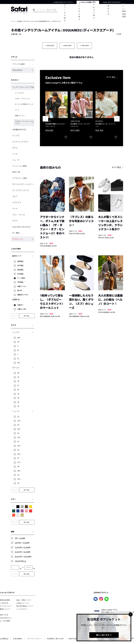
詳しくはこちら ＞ (104, 635)
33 (18, 394)
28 (18, 373)
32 (18, 390)
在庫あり (20, 305)
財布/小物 (16, 172)
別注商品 (20, 274)
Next (117, 119)
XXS (19, 338)
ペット (15, 209)
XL (18, 359)
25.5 (19, 446)
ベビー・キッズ (19, 215)
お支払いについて (23, 603)
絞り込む (27, 316)
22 (18, 417)
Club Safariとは (6, 618)
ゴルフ (15, 196)
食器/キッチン (20, 116)
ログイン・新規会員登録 (124, 10)
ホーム (13, 21)
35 (18, 402)
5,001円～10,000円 (22, 543)
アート (17, 110)
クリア (15, 316)
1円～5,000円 (20, 538)
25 (18, 442)
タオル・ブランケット (23, 99)
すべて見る (111, 77)
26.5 (19, 454)
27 (18, 458)
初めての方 (4, 615)
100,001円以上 (20, 561)
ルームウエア (20, 93)
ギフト (15, 221)
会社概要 (4, 639)
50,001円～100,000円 (23, 557)
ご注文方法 (4, 603)
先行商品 (20, 266)
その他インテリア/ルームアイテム (24, 123)
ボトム (15, 148)
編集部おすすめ (23, 295)
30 (18, 381)
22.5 (19, 421)
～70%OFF (84, 46)
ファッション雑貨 (19, 166)
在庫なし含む (22, 309)
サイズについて (6, 606)
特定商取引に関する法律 (55, 639)
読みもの (109, 10)
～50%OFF (67, 46)
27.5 (19, 462)
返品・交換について (24, 600)
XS (18, 342)
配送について (5, 609)
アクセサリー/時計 (20, 178)
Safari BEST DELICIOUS (21, 227)
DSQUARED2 (17, 70)
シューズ (16, 160)
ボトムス (16, 368)
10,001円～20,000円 (22, 548)
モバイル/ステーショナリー (23, 184)
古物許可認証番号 (74, 639)
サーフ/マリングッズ (21, 190)
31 (18, 386)
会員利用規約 (18, 639)
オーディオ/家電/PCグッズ (24, 104)
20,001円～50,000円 (22, 552)
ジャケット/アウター (21, 142)
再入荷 (20, 291)
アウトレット (18, 239)
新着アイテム (22, 286)
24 (18, 433)
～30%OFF (50, 46)
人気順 (118, 34)
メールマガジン (22, 609)
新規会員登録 (5, 600)
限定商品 (20, 270)
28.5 (19, 471)
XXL (19, 363)
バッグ (15, 154)
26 (18, 450)
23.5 (19, 429)
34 (18, 398)
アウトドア (17, 203)
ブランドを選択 (19, 64)
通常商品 (20, 261)
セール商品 (21, 278)
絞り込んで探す (94, 10)
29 (18, 377)
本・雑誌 (16, 233)
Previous (45, 119)
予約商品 (20, 282)
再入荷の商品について (25, 606)
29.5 (19, 479)
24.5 (19, 437)
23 (18, 425)
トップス (16, 136)
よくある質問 (5, 621)
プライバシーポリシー (34, 639)
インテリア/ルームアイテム (23, 87)
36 (18, 406)
